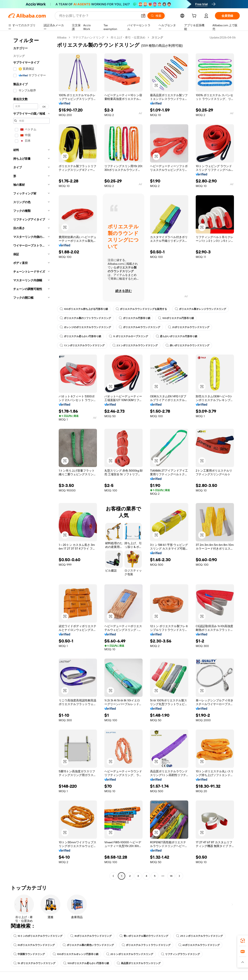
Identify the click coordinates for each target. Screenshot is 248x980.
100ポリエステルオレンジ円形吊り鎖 (76, 954)
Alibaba (62, 37)
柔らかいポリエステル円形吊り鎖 (176, 336)
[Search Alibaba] (98, 16)
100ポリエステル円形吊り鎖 (176, 318)
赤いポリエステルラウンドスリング (187, 345)
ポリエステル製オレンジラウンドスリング (200, 309)
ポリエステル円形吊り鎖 (135, 318)
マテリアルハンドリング (88, 37)
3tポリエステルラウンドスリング (34, 945)
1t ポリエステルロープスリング (128, 336)
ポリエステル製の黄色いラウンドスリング (88, 945)
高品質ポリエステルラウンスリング (139, 963)
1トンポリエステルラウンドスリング (82, 345)
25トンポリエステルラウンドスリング (199, 936)
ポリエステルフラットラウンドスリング (146, 945)
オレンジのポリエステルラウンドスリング (85, 327)
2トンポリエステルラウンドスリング (135, 345)
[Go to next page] (179, 876)
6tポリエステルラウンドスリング (199, 945)
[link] (243, 941)
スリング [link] (157, 37)
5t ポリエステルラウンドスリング (34, 963)
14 (171, 876)
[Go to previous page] (113, 876)
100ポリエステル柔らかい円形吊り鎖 (86, 963)
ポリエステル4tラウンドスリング (139, 327)
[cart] (195, 16)
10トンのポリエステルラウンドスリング (38, 936)
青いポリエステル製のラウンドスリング (144, 936)
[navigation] (31, 457)
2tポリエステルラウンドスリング (189, 327)
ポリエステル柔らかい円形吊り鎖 (80, 336)
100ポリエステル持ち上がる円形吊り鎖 (84, 309)
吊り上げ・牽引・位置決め (128, 37)
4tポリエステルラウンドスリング (91, 936)
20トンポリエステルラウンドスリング (130, 954)
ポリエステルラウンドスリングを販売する (141, 309)
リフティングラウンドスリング (180, 954)
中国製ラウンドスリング (29, 954)
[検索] (156, 16)
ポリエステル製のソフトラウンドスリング (85, 318)
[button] (143, 16)
